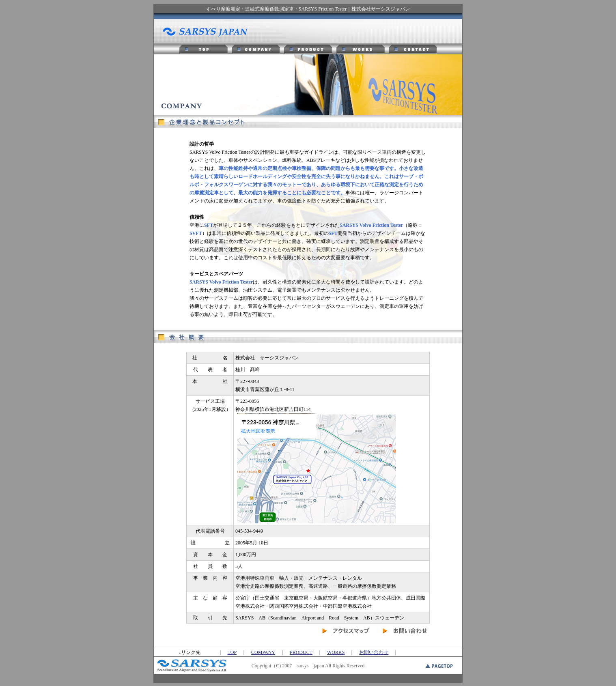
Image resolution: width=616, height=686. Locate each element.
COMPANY (263, 652)
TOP (232, 652)
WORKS (336, 652)
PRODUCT (301, 652)
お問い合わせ (374, 652)
